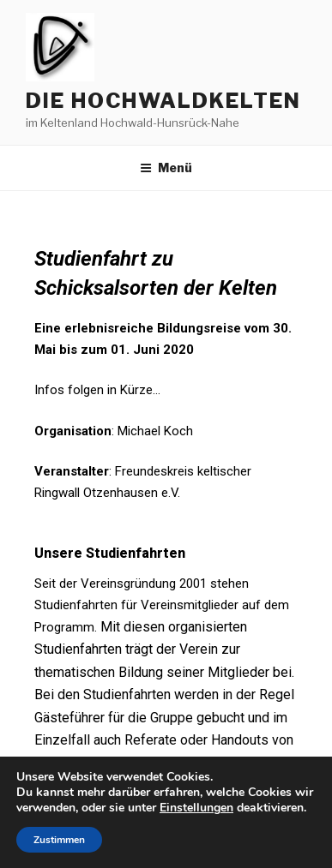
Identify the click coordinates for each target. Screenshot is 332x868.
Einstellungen (196, 808)
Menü (166, 168)
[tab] (166, 543)
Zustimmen (59, 840)
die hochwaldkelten (163, 101)
